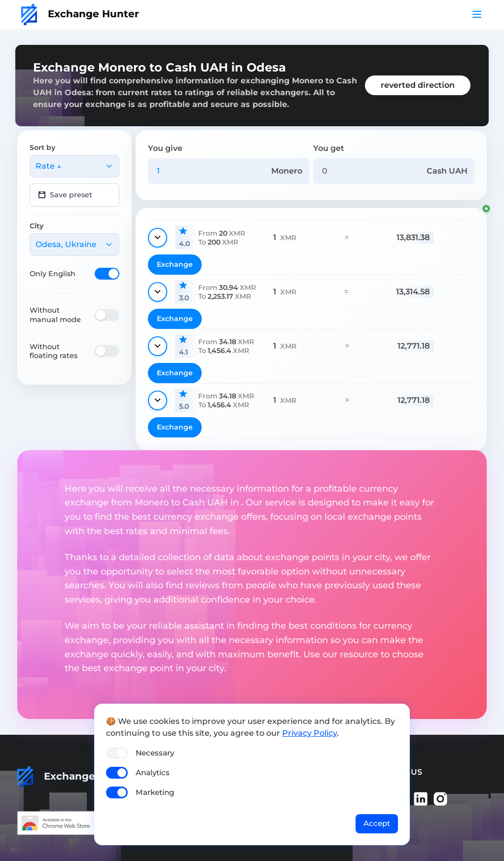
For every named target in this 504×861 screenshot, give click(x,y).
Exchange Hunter (80, 14)
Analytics (153, 772)
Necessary (155, 753)
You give (165, 148)
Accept (377, 823)
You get (329, 148)
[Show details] (158, 238)
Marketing (155, 792)
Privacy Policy (309, 733)
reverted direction (418, 85)
